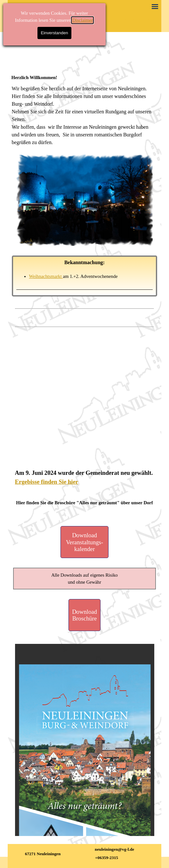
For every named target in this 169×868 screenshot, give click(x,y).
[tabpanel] (85, 77)
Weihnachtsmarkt (46, 276)
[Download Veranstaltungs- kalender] (84, 542)
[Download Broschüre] (84, 615)
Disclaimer (83, 20)
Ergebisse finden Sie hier (47, 482)
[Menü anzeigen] (155, 6)
